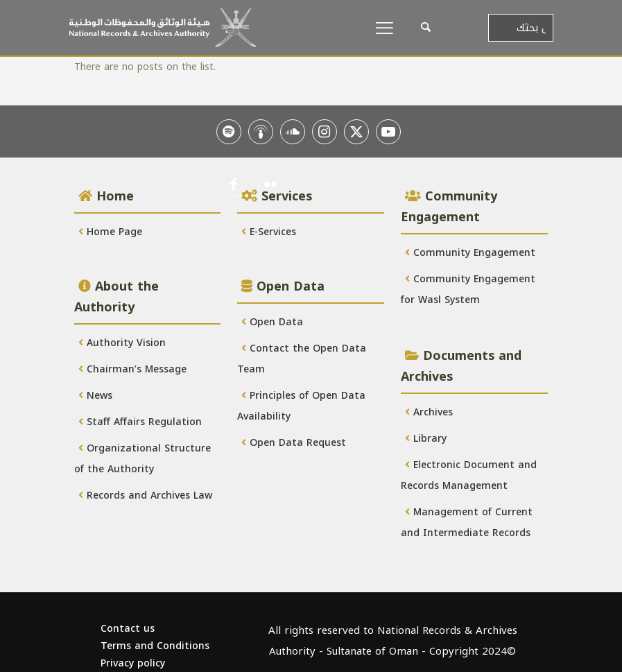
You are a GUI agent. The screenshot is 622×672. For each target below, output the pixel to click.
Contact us (128, 629)
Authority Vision (122, 343)
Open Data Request (294, 443)
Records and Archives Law (145, 496)
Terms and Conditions (155, 646)
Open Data (272, 322)
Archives (429, 412)
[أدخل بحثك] (521, 28)
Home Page (110, 232)
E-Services (269, 232)
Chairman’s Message (132, 369)
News (95, 396)
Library (426, 439)
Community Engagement (470, 253)
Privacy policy (133, 663)
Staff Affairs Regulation (140, 422)
